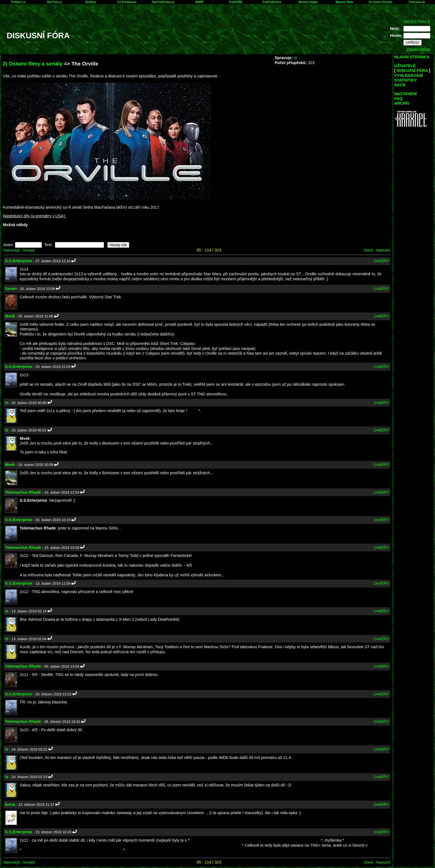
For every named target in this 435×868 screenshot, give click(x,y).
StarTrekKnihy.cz (163, 2)
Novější (29, 250)
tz (295, 58)
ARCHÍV (402, 103)
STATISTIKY (406, 80)
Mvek (10, 316)
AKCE (400, 85)
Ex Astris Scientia (381, 2)
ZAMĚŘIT (381, 261)
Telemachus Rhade (23, 492)
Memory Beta (344, 2)
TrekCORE (236, 2)
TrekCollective (272, 2)
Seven (11, 289)
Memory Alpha (308, 2)
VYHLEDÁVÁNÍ (409, 75)
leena (10, 804)
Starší (368, 250)
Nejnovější (12, 250)
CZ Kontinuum (127, 2)
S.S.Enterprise (19, 261)
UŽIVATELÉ (405, 66)
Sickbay (91, 2)
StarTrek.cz (54, 2)
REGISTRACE (417, 22)
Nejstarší (383, 250)
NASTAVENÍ (405, 94)
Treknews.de (417, 2)
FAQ (398, 99)
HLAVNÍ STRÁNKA (412, 57)
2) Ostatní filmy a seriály (33, 64)
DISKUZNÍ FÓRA (412, 70)
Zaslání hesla (418, 49)
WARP (199, 2)
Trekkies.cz (18, 2)
